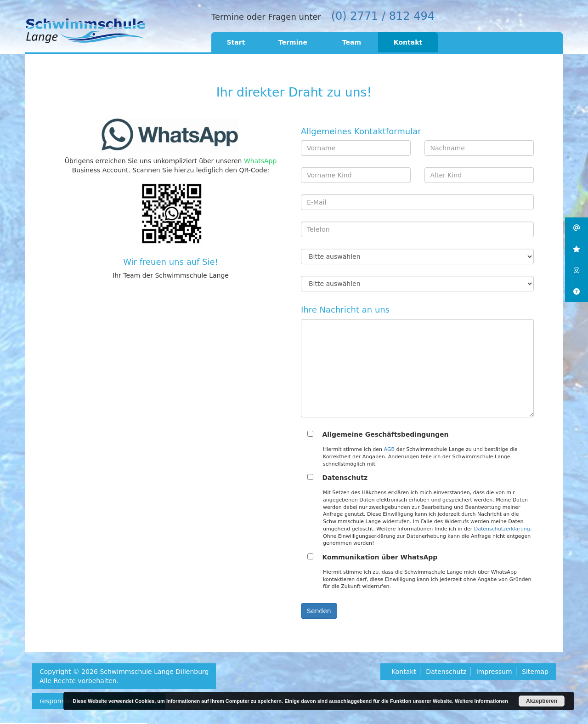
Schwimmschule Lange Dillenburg (154, 672)
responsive (57, 701)
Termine (293, 42)
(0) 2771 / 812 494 (383, 16)
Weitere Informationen (481, 701)
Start (236, 42)
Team (352, 42)
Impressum (494, 672)
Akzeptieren (542, 701)
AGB (389, 449)
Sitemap (535, 672)
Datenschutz (446, 672)
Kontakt (408, 42)
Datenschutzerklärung (502, 529)
